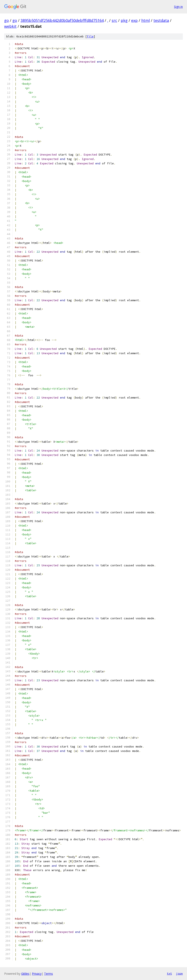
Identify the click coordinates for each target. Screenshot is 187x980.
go (7, 20)
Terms (48, 974)
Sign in (178, 7)
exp (134, 20)
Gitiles (25, 974)
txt (169, 973)
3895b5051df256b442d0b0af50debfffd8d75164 (62, 20)
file (90, 36)
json (179, 973)
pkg (124, 20)
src (114, 20)
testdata (161, 20)
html (146, 20)
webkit (10, 26)
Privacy (37, 974)
